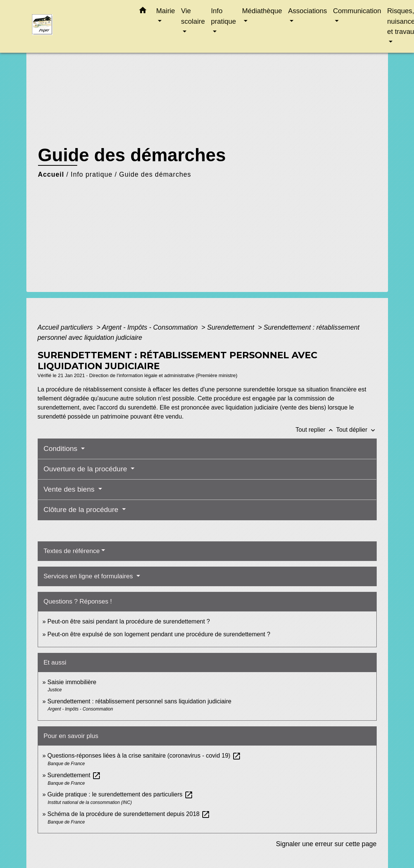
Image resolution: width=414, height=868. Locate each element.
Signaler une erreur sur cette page (326, 844)
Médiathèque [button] (262, 11)
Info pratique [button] (223, 16)
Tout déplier (356, 430)
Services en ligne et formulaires (89, 576)
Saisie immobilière (72, 682)
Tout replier (316, 430)
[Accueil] (79, 27)
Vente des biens (70, 489)
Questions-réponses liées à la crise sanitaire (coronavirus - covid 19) (144, 756)
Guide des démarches (155, 174)
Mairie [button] (166, 11)
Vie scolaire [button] (193, 16)
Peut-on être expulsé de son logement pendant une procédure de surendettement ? (159, 634)
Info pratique (92, 174)
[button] (143, 12)
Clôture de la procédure (82, 510)
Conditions (62, 449)
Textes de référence (72, 551)
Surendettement (232, 327)
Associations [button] (308, 11)
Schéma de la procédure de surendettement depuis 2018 (129, 814)
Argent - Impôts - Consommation (150, 327)
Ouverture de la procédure (86, 469)
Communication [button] (357, 11)
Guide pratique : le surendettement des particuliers (120, 794)
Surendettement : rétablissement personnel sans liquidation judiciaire (139, 701)
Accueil (51, 174)
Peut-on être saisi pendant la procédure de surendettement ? (129, 621)
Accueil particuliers (66, 327)
